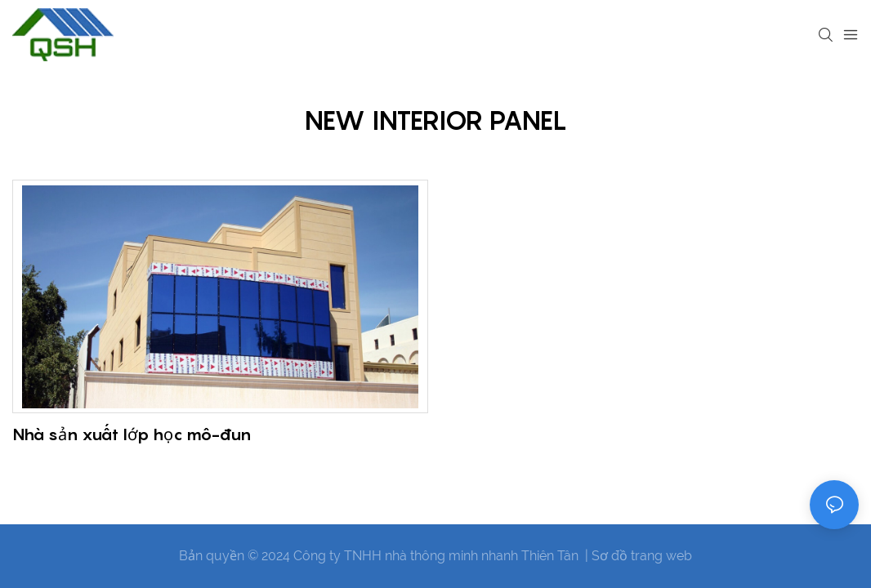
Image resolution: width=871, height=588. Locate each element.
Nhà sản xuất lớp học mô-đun (132, 434)
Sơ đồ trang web (642, 556)
